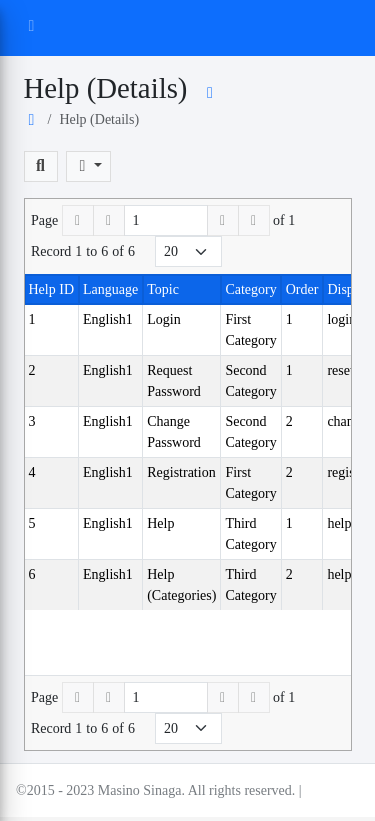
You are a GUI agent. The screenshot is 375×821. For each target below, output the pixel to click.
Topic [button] (163, 289)
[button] (41, 166)
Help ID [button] (52, 289)
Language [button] (110, 289)
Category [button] (250, 289)
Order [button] (302, 289)
